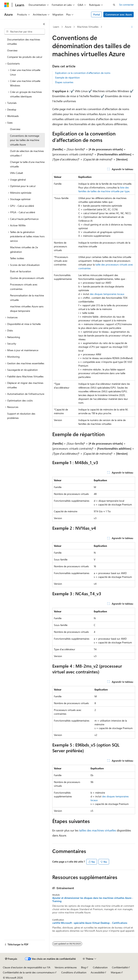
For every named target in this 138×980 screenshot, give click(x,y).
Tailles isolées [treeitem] (17, 258)
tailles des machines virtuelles (98, 830)
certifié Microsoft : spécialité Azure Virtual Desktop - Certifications (90, 923)
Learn (56, 27)
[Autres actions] (132, 27)
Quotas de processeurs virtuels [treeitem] (27, 278)
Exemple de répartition (67, 78)
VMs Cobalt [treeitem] (17, 173)
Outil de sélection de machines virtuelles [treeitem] (27, 153)
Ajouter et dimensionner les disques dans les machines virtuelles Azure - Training (93, 900)
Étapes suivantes (64, 82)
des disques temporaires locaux (107, 294)
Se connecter (126, 5)
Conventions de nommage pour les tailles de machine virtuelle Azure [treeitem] (25, 140)
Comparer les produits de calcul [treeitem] (25, 57)
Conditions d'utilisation (74, 972)
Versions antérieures (66, 967)
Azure (68, 27)
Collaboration (100, 967)
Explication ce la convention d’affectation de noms (83, 73)
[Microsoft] (7, 5)
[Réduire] (44, 24)
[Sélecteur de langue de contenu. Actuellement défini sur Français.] (11, 959)
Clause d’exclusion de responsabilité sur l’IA (27, 967)
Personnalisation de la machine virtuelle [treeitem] (27, 298)
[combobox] (25, 32)
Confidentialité (120, 967)
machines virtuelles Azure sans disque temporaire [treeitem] (27, 309)
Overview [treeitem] (12, 50)
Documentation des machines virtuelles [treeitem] (24, 42)
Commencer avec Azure (119, 14)
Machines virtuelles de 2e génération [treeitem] (24, 249)
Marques (116, 972)
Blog (83, 967)
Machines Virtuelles (88, 27)
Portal (97, 14)
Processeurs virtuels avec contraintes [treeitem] (24, 287)
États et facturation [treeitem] (21, 271)
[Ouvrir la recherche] (114, 5)
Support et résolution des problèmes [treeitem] (21, 416)
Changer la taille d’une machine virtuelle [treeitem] (27, 164)
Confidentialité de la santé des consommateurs (29, 972)
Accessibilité (97, 972)
